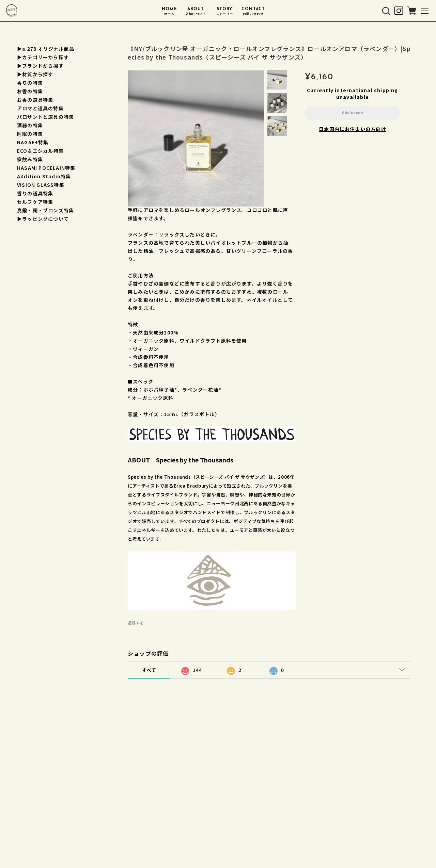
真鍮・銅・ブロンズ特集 (45, 210)
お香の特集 (30, 91)
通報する (136, 623)
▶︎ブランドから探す (40, 66)
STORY (224, 12)
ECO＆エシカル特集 (40, 151)
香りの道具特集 (35, 193)
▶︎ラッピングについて (43, 219)
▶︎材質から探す (35, 74)
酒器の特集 (30, 125)
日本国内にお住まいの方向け (353, 129)
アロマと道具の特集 (40, 108)
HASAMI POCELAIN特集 (46, 168)
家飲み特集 (30, 159)
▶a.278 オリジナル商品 (46, 49)
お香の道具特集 (35, 100)
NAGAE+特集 (33, 142)
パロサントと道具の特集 (45, 117)
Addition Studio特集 (44, 176)
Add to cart (352, 113)
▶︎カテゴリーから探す (43, 57)
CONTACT (253, 12)
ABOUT (196, 12)
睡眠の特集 (30, 134)
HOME (169, 12)
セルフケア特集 (35, 202)
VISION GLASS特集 (41, 185)
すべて (149, 671)
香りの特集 (30, 83)
